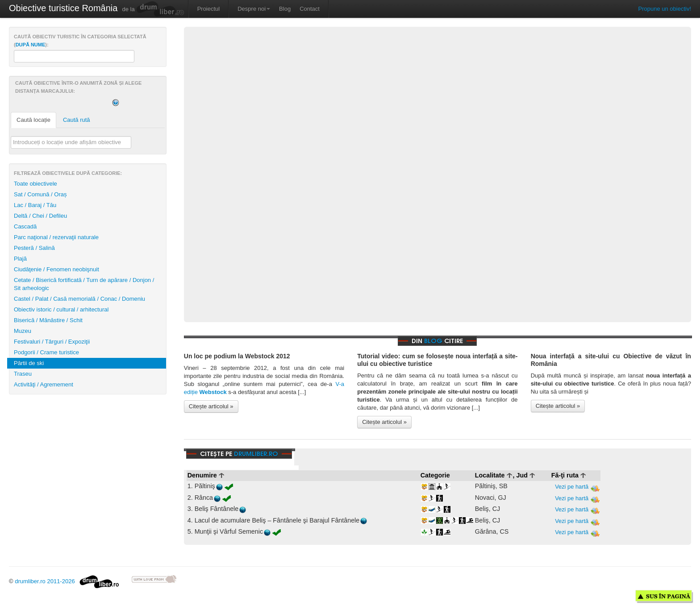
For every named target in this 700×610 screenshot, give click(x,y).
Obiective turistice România (63, 8)
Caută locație (33, 120)
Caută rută (77, 120)
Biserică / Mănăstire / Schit (48, 320)
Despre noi (254, 9)
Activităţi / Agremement (44, 384)
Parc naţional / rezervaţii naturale (56, 237)
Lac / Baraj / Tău (35, 205)
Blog (285, 9)
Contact (310, 9)
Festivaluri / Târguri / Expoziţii (52, 342)
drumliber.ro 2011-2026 (67, 581)
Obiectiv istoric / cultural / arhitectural (61, 309)
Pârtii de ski (29, 363)
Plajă (20, 259)
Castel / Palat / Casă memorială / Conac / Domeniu (79, 299)
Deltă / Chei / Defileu (40, 216)
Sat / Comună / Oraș (40, 194)
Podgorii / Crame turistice (46, 352)
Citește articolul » (211, 406)
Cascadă (25, 226)
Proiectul (209, 9)
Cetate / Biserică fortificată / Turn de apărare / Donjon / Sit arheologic (84, 284)
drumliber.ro (256, 454)
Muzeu (23, 331)
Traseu (23, 374)
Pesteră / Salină (34, 248)
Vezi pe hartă (577, 487)
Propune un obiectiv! (665, 9)
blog (433, 341)
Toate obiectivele (35, 184)
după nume (31, 45)
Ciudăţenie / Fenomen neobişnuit (56, 269)
